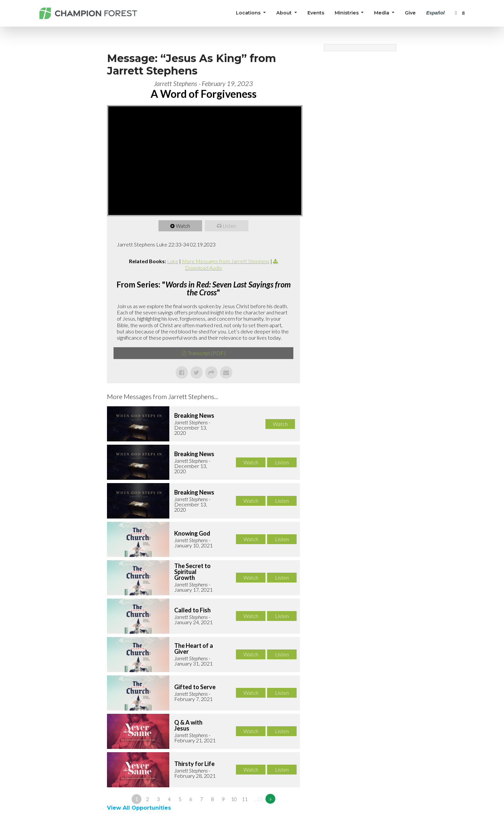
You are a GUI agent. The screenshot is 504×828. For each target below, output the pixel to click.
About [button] (285, 13)
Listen (230, 226)
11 (245, 799)
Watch (183, 226)
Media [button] (382, 13)
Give (410, 13)
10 (234, 799)
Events (316, 13)
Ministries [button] (347, 13)
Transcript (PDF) (207, 353)
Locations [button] (249, 13)
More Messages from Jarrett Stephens (226, 261)
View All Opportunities (140, 808)
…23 (258, 799)
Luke (173, 261)
